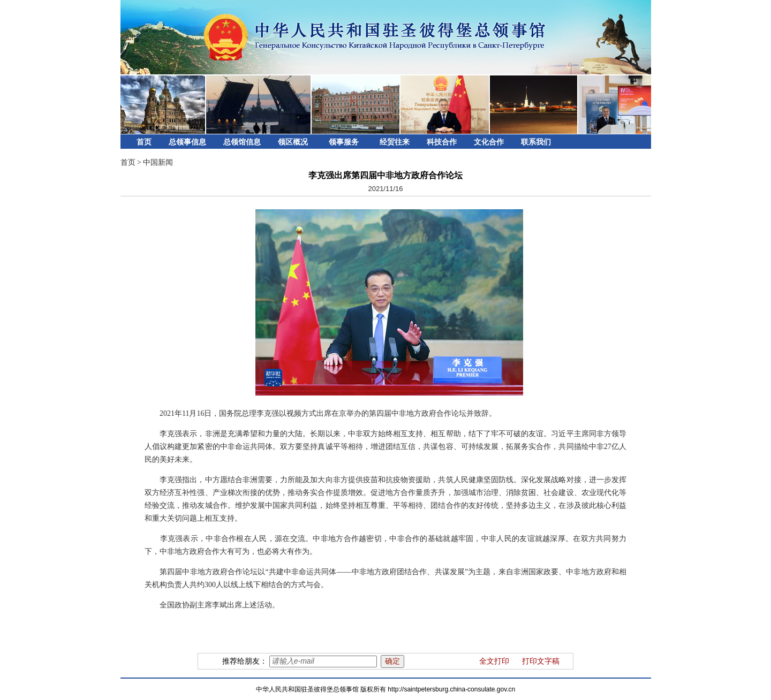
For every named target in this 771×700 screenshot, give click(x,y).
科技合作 (442, 142)
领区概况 (293, 142)
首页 (144, 142)
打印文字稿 (541, 661)
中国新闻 (158, 162)
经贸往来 (395, 142)
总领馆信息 (242, 142)
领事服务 (344, 142)
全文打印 (494, 661)
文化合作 (489, 142)
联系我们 (536, 142)
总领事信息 (187, 142)
